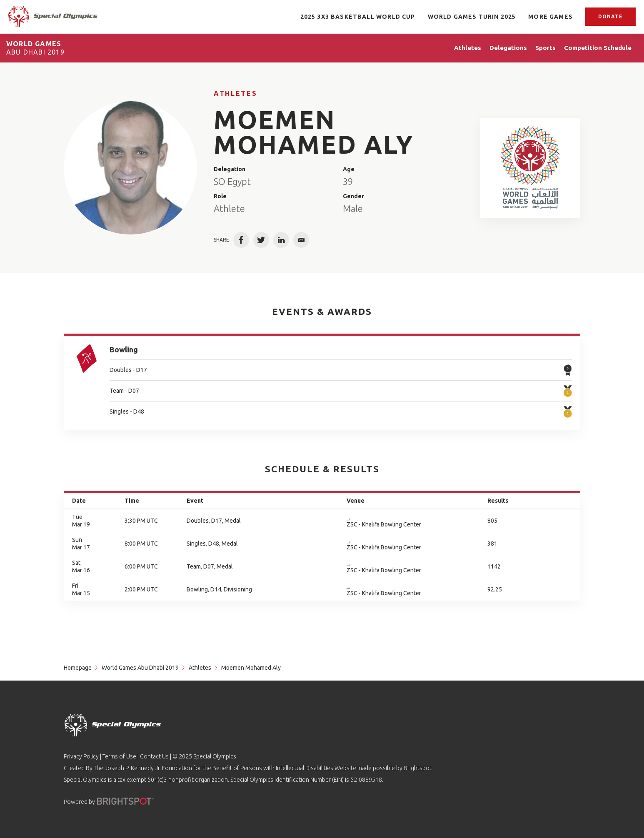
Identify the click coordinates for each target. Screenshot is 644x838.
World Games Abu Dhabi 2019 (140, 668)
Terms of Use (119, 756)
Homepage (78, 668)
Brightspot (418, 768)
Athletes (235, 93)
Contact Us (154, 756)
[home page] (53, 17)
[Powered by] (125, 801)
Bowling (124, 349)
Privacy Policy (81, 756)
